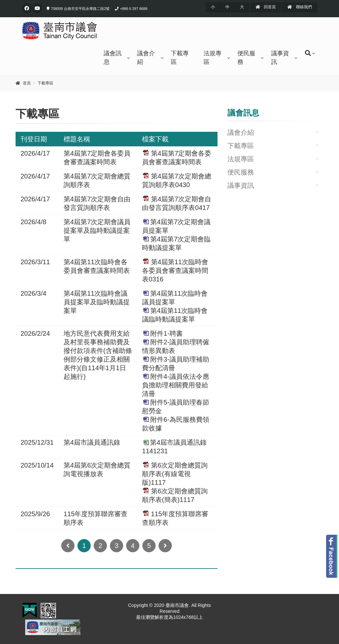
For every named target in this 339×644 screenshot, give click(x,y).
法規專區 (213, 58)
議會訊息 (113, 58)
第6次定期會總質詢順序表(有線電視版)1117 (175, 474)
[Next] (165, 546)
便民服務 (246, 58)
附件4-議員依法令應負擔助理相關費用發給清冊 (176, 385)
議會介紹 (146, 58)
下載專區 (180, 58)
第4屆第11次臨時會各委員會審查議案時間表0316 (175, 271)
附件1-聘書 (167, 333)
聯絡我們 (299, 7)
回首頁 (266, 7)
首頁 (27, 83)
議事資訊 (280, 58)
